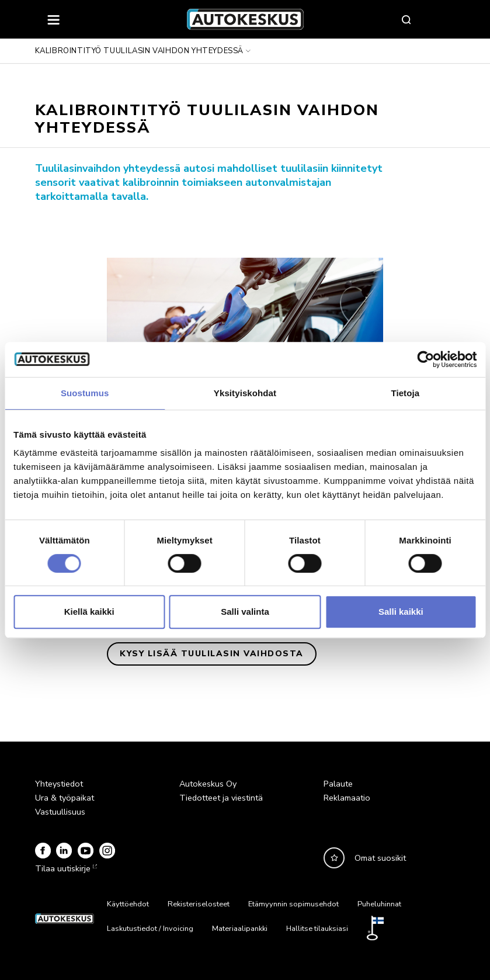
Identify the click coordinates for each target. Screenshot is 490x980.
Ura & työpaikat (65, 798)
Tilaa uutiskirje (65, 868)
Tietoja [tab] (405, 393)
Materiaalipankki (240, 929)
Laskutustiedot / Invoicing (150, 929)
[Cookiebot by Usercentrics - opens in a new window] (425, 359)
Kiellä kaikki (89, 612)
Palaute (338, 784)
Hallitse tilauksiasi (317, 929)
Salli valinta (245, 612)
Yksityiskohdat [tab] (245, 393)
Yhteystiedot (59, 784)
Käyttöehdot (128, 904)
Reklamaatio (347, 798)
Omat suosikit (380, 858)
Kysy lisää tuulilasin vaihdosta (212, 654)
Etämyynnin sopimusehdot (293, 904)
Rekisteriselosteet (199, 904)
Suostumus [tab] (85, 393)
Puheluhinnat (379, 904)
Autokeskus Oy (208, 784)
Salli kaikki (401, 612)
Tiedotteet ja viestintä (221, 798)
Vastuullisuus (60, 812)
